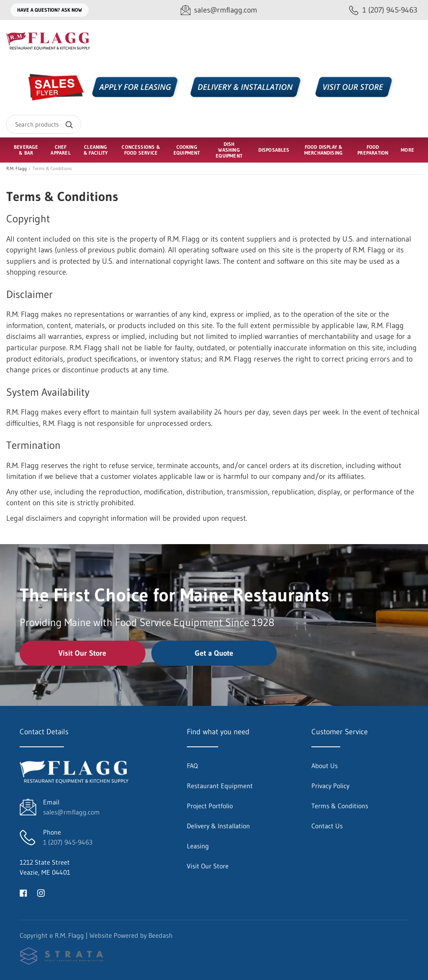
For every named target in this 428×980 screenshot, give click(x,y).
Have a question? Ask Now (50, 10)
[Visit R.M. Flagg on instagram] (41, 892)
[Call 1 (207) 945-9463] (383, 10)
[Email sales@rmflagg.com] (219, 10)
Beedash (160, 935)
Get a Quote (214, 653)
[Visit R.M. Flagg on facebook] (23, 892)
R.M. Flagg (17, 169)
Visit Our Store (82, 653)
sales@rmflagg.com (71, 812)
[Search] (44, 124)
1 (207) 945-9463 (68, 842)
